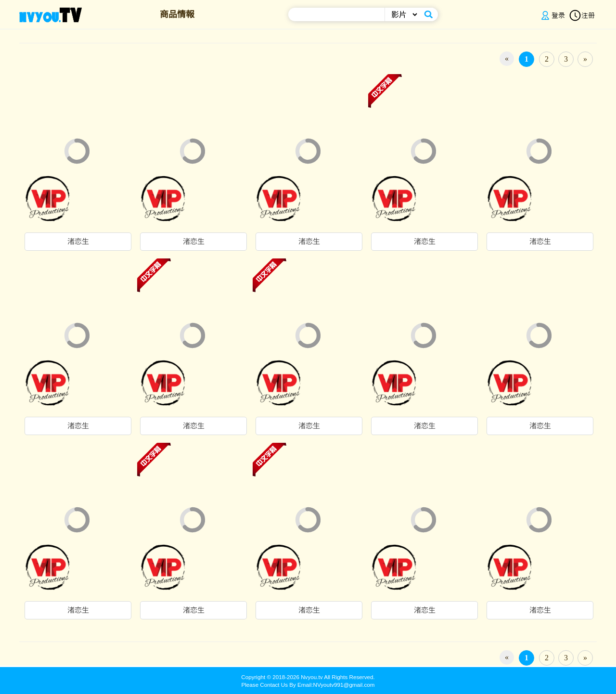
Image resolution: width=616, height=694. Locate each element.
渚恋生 (78, 242)
